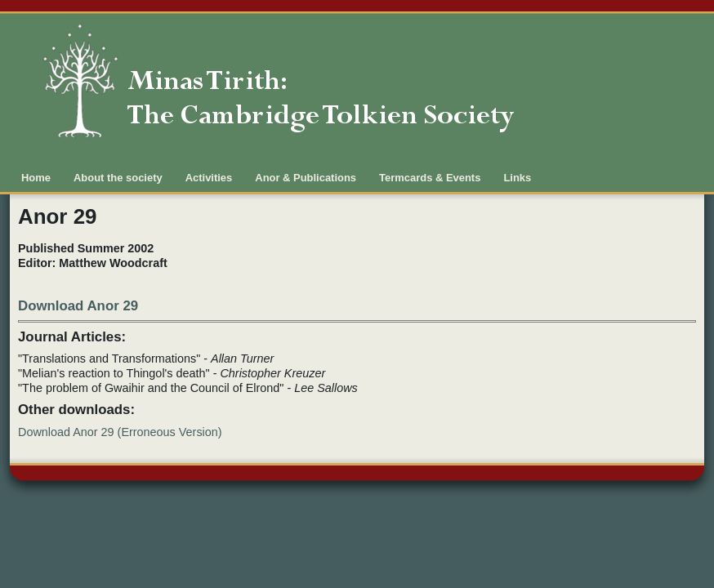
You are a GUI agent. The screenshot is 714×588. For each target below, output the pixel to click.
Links (517, 178)
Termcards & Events (430, 178)
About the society (118, 178)
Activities (209, 178)
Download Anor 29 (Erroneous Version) (120, 432)
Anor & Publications (306, 178)
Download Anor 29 (78, 306)
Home (36, 178)
